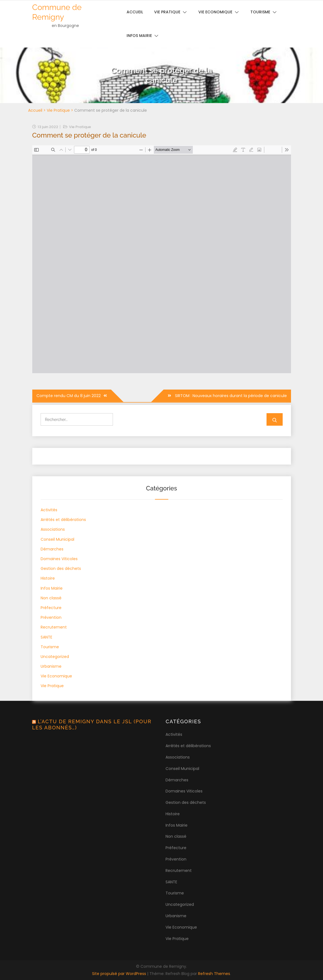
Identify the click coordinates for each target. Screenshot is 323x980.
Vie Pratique (58, 110)
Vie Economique (56, 676)
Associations (53, 529)
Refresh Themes (214, 974)
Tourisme (50, 647)
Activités (49, 510)
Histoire (48, 578)
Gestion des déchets (61, 568)
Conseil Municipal (57, 539)
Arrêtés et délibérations (63, 520)
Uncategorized (55, 657)
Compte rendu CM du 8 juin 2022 (69, 396)
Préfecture (51, 608)
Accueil (35, 110)
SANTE (46, 637)
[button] (311, 8)
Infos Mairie (139, 36)
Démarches (52, 549)
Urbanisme (51, 666)
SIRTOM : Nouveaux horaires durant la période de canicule (230, 396)
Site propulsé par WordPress (120, 974)
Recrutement (54, 627)
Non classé (51, 598)
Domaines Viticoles (59, 559)
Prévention (51, 617)
